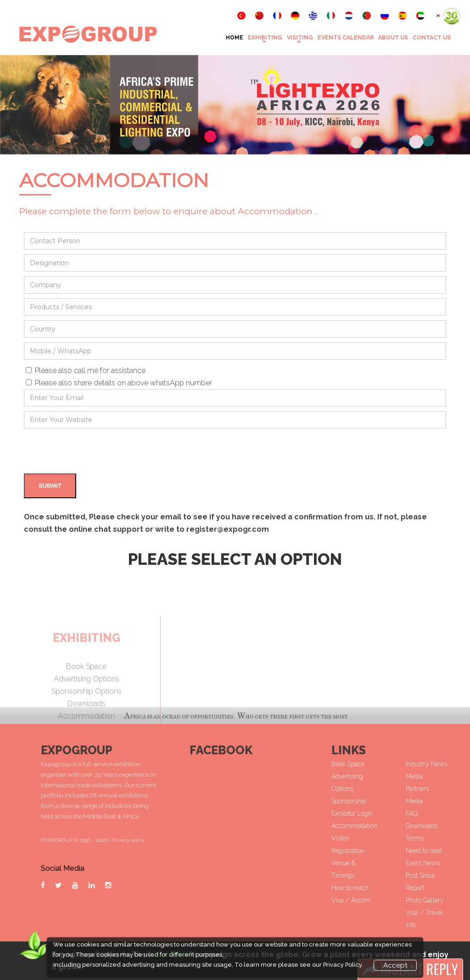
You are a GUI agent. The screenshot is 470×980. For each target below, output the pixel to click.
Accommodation (401, 826)
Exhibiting (265, 38)
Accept (395, 965)
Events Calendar (346, 38)
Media (460, 801)
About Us (393, 38)
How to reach (396, 888)
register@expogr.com (228, 529)
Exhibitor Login (399, 813)
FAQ (458, 813)
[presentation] (94, 451)
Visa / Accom (397, 900)
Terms (461, 838)
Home (235, 38)
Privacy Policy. (343, 965)
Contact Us (432, 38)
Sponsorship (395, 801)
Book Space (394, 764)
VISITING (300, 38)
